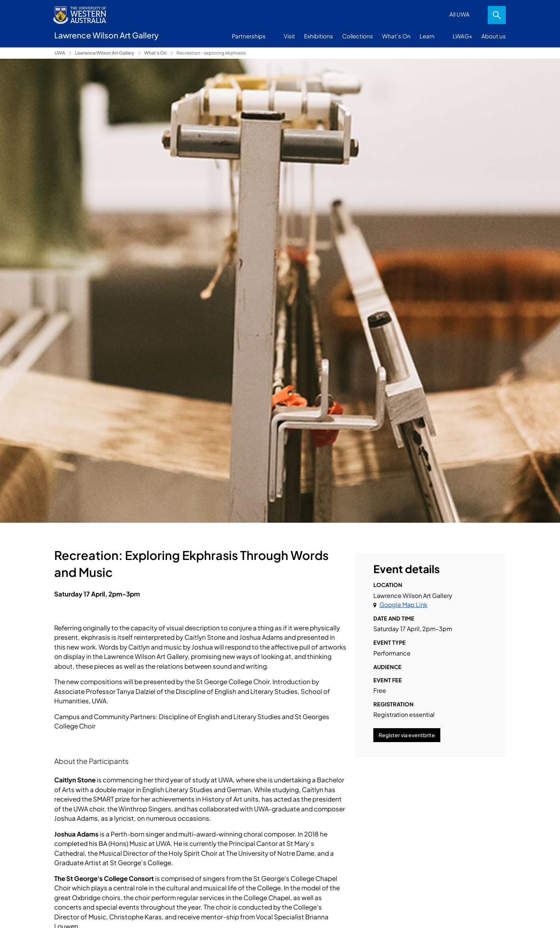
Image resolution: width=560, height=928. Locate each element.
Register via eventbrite (407, 735)
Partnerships (249, 36)
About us (494, 36)
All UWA (460, 14)
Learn (427, 36)
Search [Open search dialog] (497, 15)
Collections (358, 36)
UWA (60, 53)
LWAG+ (463, 36)
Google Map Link (403, 605)
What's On (396, 36)
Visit (289, 36)
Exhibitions (319, 36)
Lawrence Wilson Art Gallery (105, 53)
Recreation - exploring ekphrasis (211, 53)
